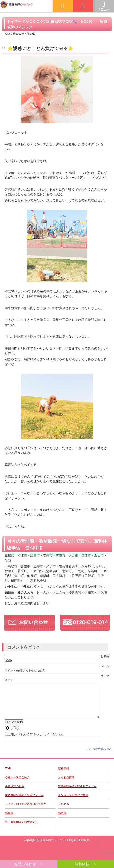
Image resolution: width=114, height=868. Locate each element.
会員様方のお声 (15, 793)
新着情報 (64, 775)
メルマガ (64, 811)
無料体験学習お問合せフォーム (77, 793)
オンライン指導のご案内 (73, 802)
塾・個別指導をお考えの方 (21, 829)
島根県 (62, 820)
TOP (8, 775)
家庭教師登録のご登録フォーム (24, 802)
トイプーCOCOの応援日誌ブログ (26, 811)
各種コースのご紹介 (17, 784)
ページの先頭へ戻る (99, 756)
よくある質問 (66, 784)
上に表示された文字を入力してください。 (35, 741)
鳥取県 (9, 820)
